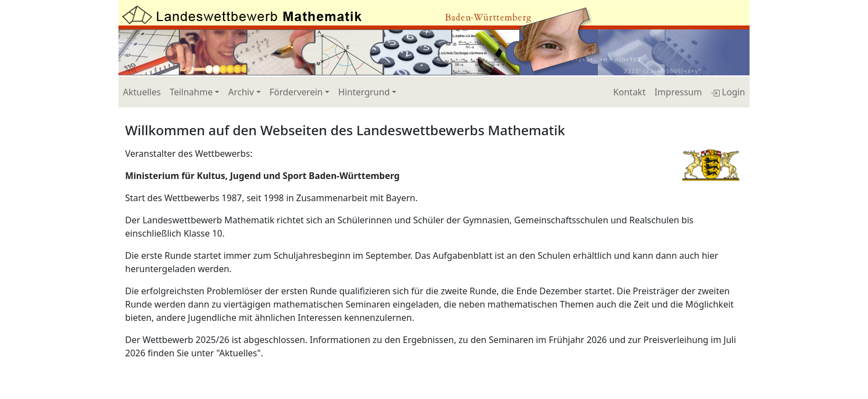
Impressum (678, 92)
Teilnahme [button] (191, 92)
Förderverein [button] (296, 92)
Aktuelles (142, 92)
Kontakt (630, 92)
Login (728, 92)
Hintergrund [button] (364, 92)
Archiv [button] (241, 92)
